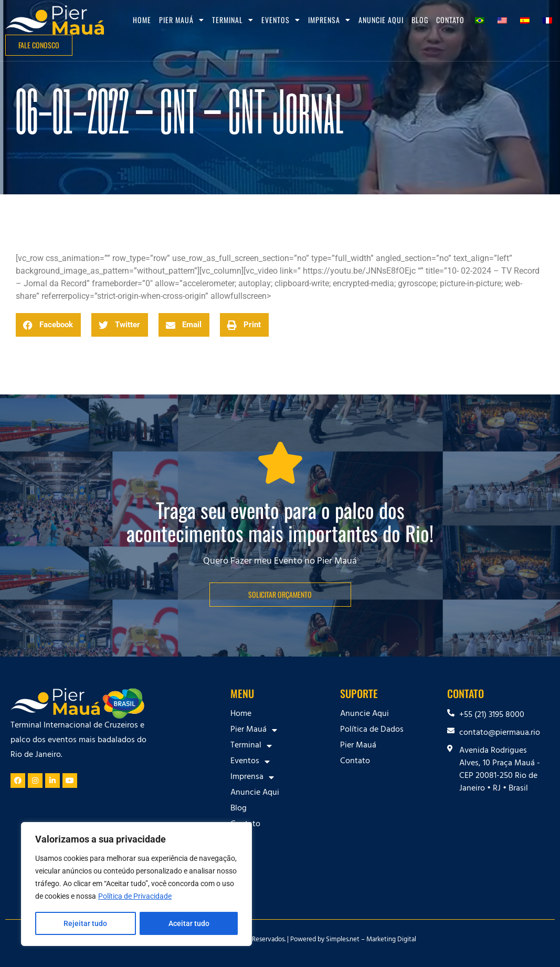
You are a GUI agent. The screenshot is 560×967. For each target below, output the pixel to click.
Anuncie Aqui (381, 20)
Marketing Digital (391, 940)
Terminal (233, 20)
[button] (48, 325)
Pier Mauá (182, 20)
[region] (136, 885)
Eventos (281, 20)
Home (142, 20)
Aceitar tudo (189, 923)
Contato (450, 20)
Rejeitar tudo (85, 923)
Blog (420, 20)
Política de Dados (372, 730)
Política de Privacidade (135, 897)
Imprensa (329, 20)
